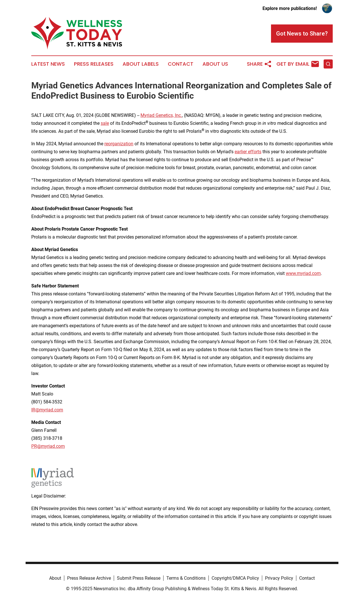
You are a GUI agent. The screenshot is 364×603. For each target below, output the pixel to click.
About (55, 578)
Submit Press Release (139, 578)
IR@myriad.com (47, 410)
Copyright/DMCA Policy (235, 578)
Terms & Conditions (186, 578)
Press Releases (94, 64)
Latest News (48, 64)
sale (105, 123)
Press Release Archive (89, 578)
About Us (215, 64)
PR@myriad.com (48, 446)
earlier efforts (248, 152)
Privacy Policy (279, 578)
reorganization (119, 144)
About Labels (141, 64)
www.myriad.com (303, 273)
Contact (181, 64)
